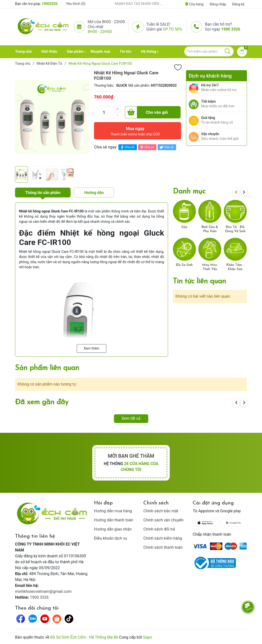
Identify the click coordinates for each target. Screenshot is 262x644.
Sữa (184, 227)
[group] (52, 117)
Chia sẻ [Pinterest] (147, 147)
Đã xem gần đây (42, 402)
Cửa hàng (194, 4)
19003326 (50, 4)
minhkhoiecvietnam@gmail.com (43, 591)
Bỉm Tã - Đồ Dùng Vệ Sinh (235, 229)
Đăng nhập (218, 4)
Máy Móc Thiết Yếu (210, 267)
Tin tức (125, 51)
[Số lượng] (104, 112)
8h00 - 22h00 (100, 32)
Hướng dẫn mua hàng (113, 511)
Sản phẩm (75, 51)
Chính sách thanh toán (163, 547)
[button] (244, 192)
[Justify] (228, 51)
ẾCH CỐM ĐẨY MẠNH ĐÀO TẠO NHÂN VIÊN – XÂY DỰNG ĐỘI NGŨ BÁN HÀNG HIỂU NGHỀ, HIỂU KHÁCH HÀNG (133, 4)
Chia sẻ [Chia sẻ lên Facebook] (127, 147)
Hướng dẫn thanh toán (114, 520)
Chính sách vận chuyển (163, 520)
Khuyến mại (100, 51)
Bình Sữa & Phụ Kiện (210, 229)
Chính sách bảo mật (161, 511)
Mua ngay (135, 132)
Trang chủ (23, 51)
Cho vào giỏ (146, 112)
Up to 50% (172, 29)
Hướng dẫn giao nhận (113, 529)
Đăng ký (238, 4)
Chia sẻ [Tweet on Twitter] (166, 147)
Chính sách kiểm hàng (163, 538)
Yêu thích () (76, 4)
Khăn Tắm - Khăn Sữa (235, 267)
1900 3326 (231, 29)
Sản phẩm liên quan (47, 368)
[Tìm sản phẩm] (209, 51)
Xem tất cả (131, 418)
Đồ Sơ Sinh (184, 265)
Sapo (148, 637)
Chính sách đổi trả (159, 529)
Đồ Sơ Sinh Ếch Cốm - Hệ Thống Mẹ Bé (84, 637)
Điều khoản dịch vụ (111, 538)
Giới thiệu (49, 51)
